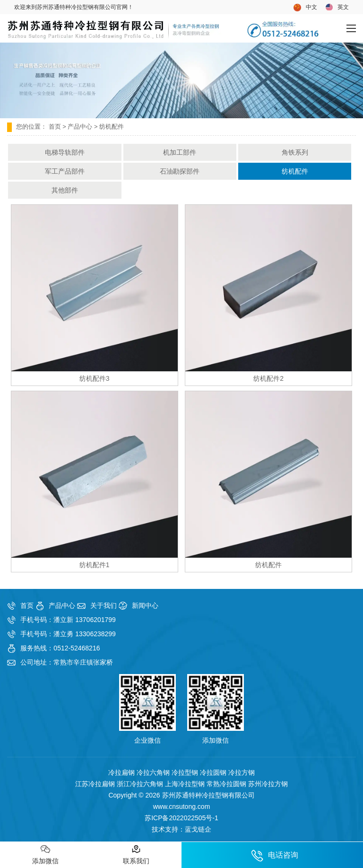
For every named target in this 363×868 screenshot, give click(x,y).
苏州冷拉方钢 (268, 784)
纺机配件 (295, 171)
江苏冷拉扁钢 (95, 784)
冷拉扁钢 (121, 772)
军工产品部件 (65, 171)
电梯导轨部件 (65, 152)
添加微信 (45, 855)
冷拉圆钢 (213, 772)
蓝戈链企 (198, 829)
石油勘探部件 (180, 171)
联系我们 (136, 855)
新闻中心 (145, 605)
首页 (55, 127)
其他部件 (65, 190)
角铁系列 (295, 152)
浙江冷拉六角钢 (140, 784)
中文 (305, 8)
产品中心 (80, 127)
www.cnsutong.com (182, 807)
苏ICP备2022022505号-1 (181, 818)
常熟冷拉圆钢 (226, 784)
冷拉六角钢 (153, 772)
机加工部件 (180, 152)
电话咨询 (275, 856)
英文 (337, 7)
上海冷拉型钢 (185, 784)
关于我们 (104, 605)
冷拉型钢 (185, 772)
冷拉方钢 (242, 772)
